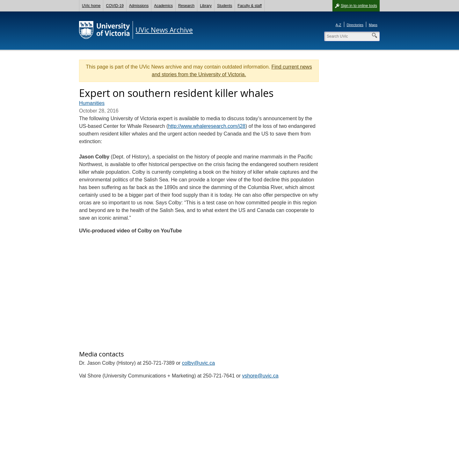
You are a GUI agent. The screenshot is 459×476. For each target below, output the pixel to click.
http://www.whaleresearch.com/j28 (207, 126)
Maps (373, 25)
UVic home (91, 6)
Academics (163, 6)
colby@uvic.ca (198, 363)
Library (206, 6)
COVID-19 (115, 6)
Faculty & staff (250, 6)
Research (186, 6)
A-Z (339, 25)
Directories (355, 25)
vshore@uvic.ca (260, 376)
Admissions (139, 6)
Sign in (359, 6)
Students (225, 6)
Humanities (92, 103)
